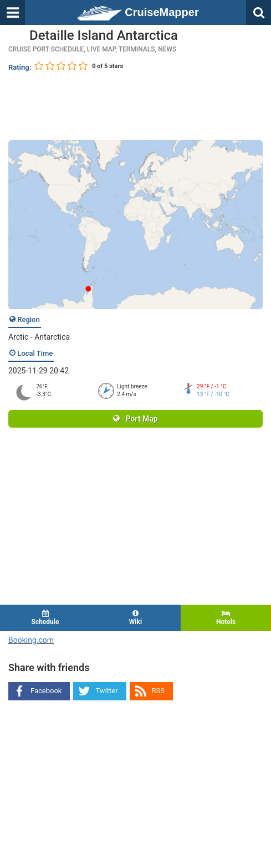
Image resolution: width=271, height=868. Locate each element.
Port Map (135, 419)
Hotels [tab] (226, 618)
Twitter (106, 691)
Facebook (46, 691)
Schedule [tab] (45, 618)
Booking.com (31, 640)
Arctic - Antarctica (39, 337)
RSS (158, 691)
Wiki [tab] (135, 618)
